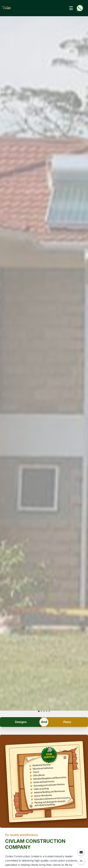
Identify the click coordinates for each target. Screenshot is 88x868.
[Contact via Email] (81, 852)
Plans (67, 722)
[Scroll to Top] (81, 861)
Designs (21, 722)
